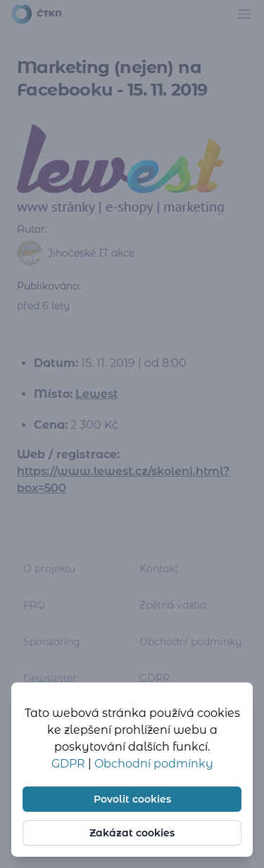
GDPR (70, 764)
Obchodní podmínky (154, 764)
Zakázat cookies (132, 833)
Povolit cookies (132, 799)
